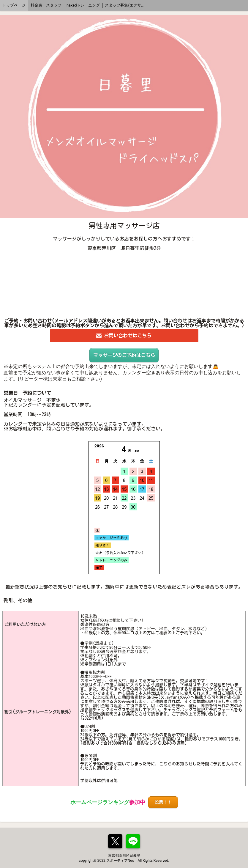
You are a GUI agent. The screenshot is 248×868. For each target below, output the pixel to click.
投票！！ (163, 802)
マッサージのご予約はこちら (124, 355)
